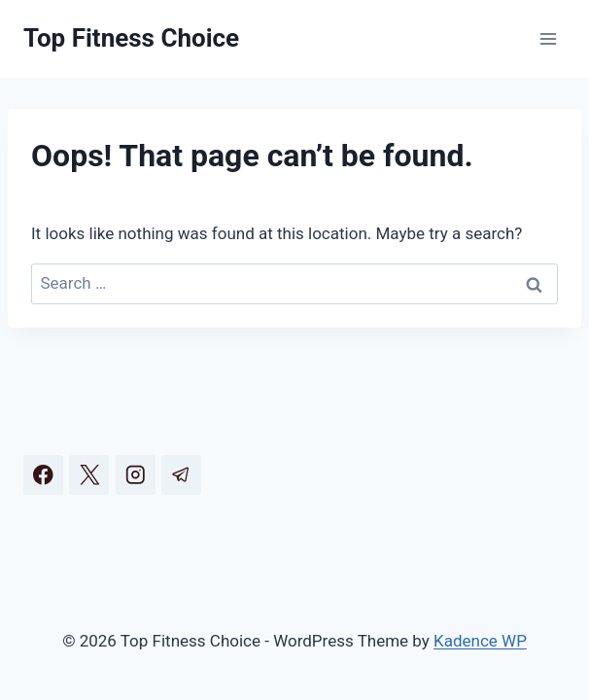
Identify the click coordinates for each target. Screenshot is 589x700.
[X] (89, 475)
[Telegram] (181, 475)
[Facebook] (43, 475)
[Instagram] (136, 475)
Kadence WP (480, 641)
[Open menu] (548, 38)
